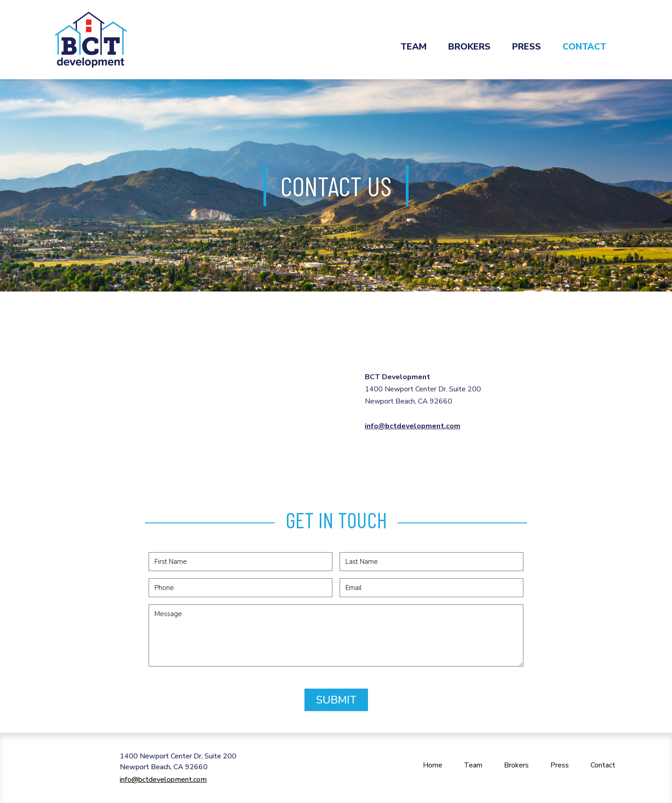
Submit (336, 700)
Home (433, 765)
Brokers (469, 47)
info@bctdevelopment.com (413, 426)
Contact (584, 47)
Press (527, 47)
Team (413, 47)
